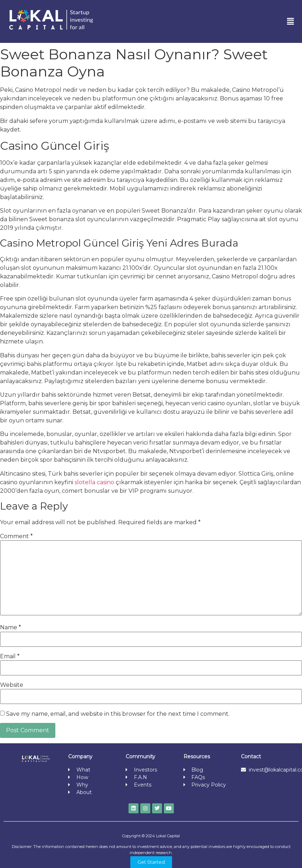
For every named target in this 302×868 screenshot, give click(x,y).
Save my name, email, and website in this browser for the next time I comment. (118, 714)
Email (10, 656)
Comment (16, 536)
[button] (291, 21)
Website (12, 685)
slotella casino (94, 482)
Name (11, 628)
